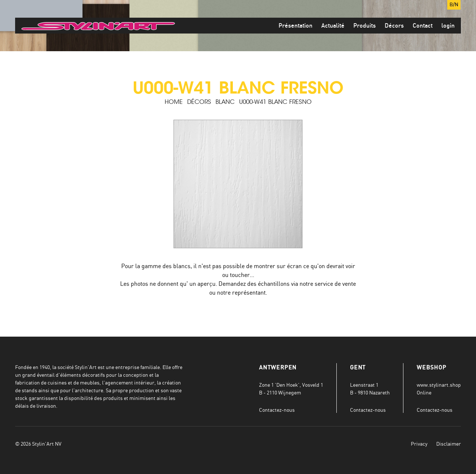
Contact (423, 26)
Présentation (295, 26)
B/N (454, 5)
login (448, 26)
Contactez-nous (277, 410)
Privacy (419, 444)
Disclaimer (449, 444)
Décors (394, 26)
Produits (365, 26)
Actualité (333, 26)
